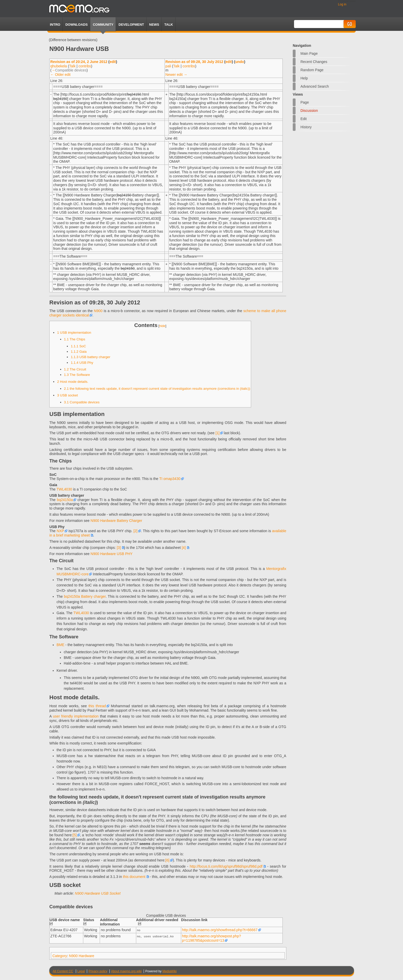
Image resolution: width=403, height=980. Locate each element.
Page (305, 102)
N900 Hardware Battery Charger (116, 521)
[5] (75, 835)
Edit (304, 119)
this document (134, 877)
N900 (98, 311)
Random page (312, 70)
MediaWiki (170, 971)
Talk (72, 66)
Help (304, 78)
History (306, 127)
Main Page (309, 53)
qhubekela (59, 66)
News (154, 25)
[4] (184, 548)
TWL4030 (64, 489)
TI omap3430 (170, 479)
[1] (217, 433)
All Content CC (63, 971)
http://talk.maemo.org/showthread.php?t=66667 (220, 930)
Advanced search (315, 86)
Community (103, 25)
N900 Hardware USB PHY (111, 554)
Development (131, 25)
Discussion (309, 111)
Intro (55, 25)
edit (113, 62)
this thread (97, 706)
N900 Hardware (82, 956)
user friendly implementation (76, 716)
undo (240, 62)
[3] (119, 548)
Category (60, 956)
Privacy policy (98, 971)
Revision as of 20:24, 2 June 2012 (79, 62)
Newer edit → (176, 75)
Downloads (76, 25)
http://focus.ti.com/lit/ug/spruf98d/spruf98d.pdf (226, 866)
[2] (135, 531)
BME (60, 645)
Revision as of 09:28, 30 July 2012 (194, 62)
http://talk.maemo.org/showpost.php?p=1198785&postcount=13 (212, 938)
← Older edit (61, 75)
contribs (85, 66)
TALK (169, 25)
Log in (342, 4)
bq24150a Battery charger (85, 596)
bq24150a (65, 500)
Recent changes (314, 62)
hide (162, 326)
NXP (60, 531)
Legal (81, 971)
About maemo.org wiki (126, 971)
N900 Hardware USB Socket (98, 893)
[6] (167, 860)
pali (168, 66)
